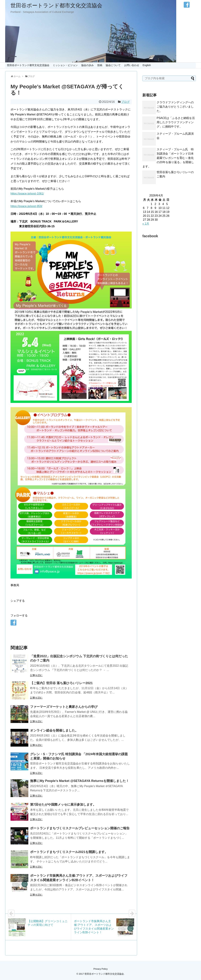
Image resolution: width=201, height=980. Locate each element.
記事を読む (36, 675)
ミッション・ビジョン (65, 65)
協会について (113, 65)
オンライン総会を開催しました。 (54, 730)
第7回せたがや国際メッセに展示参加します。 (63, 805)
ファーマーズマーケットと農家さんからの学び (64, 707)
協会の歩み (87, 65)
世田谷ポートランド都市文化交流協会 (56, 5)
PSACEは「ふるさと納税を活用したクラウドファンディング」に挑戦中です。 (176, 122)
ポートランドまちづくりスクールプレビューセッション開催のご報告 (80, 828)
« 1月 (146, 224)
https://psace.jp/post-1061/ (27, 194)
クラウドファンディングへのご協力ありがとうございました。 (175, 107)
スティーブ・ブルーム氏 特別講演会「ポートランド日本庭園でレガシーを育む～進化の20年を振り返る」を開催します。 (168, 158)
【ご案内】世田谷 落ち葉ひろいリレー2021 (61, 683)
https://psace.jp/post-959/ (26, 206)
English (147, 65)
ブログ (125, 102)
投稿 (100, 65)
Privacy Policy (100, 969)
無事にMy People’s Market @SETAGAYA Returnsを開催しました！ (80, 781)
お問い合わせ (132, 65)
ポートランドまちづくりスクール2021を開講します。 (69, 852)
